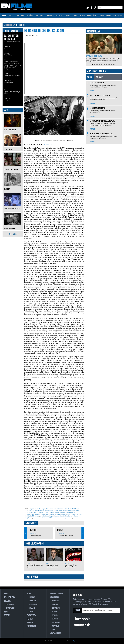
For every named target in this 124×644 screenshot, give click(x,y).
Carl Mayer (75, 509)
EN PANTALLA (10, 604)
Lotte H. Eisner (44, 516)
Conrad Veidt (58, 511)
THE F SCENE (32, 601)
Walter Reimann (73, 514)
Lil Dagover (75, 511)
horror (61, 518)
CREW (54, 630)
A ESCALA (55, 604)
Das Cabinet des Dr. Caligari (54, 509)
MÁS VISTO (99, 77)
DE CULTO (20, 25)
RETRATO (50, 16)
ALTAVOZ (55, 612)
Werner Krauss (49, 511)
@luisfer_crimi (48, 144)
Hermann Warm (63, 514)
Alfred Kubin (54, 514)
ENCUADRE (32, 608)
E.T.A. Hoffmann (54, 518)
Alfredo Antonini (60, 512)
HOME (4, 16)
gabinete (37, 514)
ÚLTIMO (90, 77)
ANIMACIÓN (55, 601)
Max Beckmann (43, 518)
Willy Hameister (39, 511)
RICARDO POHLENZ (34, 604)
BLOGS (75, 16)
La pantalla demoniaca (56, 516)
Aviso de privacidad (75, 641)
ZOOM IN (59, 16)
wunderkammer (30, 514)
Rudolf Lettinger (49, 512)
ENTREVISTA (40, 16)
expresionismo (68, 518)
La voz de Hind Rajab (94, 56)
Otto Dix (35, 518)
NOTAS (11, 16)
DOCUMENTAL (56, 608)
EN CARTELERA (9, 597)
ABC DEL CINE (56, 623)
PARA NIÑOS (92, 16)
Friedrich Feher (67, 511)
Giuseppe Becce (70, 512)
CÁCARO (82, 16)
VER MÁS (13, 234)
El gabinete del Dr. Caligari (38, 509)
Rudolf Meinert (35, 516)
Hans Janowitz (30, 511)
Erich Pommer (45, 514)
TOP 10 (67, 16)
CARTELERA (20, 16)
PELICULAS (32, 597)
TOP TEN (7, 615)
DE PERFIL (55, 619)
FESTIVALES (56, 626)
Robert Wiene (67, 509)
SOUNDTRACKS (10, 608)
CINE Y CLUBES (56, 633)
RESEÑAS (30, 16)
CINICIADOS (118, 16)
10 (114, 65)
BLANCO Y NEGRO (105, 16)
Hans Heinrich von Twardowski (35, 512)
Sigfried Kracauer (68, 516)
